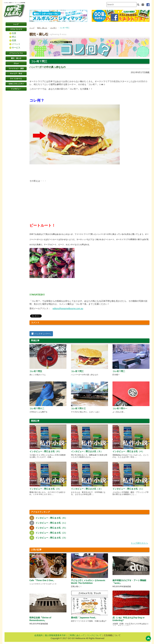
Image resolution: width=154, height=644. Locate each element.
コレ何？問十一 (120, 408)
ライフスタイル (16, 79)
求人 (14, 37)
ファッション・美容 (16, 68)
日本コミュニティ (16, 84)
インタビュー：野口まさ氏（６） (45, 451)
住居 (14, 33)
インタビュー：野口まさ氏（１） (128, 489)
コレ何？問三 (77, 371)
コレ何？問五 (36, 371)
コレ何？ (53, 28)
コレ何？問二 (119, 371)
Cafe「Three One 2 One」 (42, 580)
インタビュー (16, 89)
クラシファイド (16, 29)
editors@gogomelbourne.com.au (68, 308)
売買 (14, 40)
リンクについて (94, 635)
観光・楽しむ (16, 58)
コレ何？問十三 (78, 408)
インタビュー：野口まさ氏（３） (45, 489)
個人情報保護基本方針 (55, 635)
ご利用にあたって (76, 635)
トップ (32, 28)
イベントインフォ (16, 53)
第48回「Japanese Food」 (84, 618)
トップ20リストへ (139, 543)
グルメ (16, 63)
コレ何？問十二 (37, 408)
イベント (16, 44)
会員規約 (38, 635)
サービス (16, 48)
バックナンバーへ (41, 334)
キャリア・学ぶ (16, 74)
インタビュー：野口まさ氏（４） (128, 451)
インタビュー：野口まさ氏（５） (87, 451)
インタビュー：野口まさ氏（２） (87, 489)
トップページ (16, 24)
